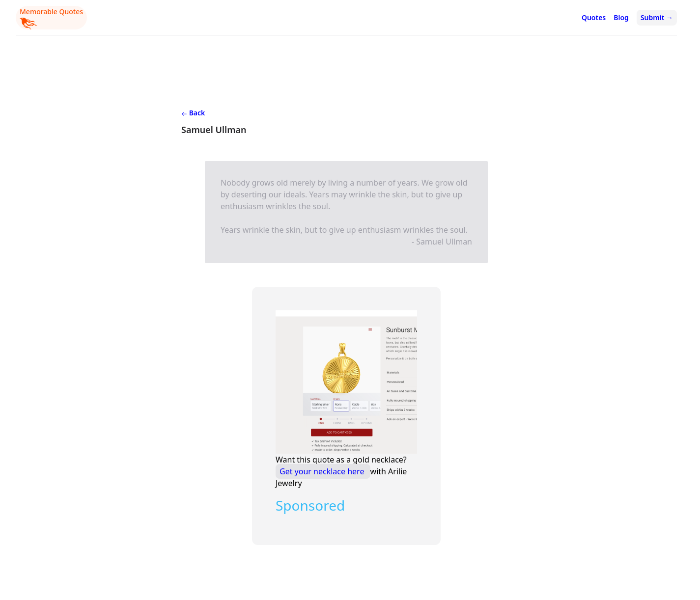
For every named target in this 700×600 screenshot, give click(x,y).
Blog (621, 17)
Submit (657, 17)
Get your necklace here (323, 471)
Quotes (594, 17)
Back (193, 113)
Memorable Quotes (51, 18)
